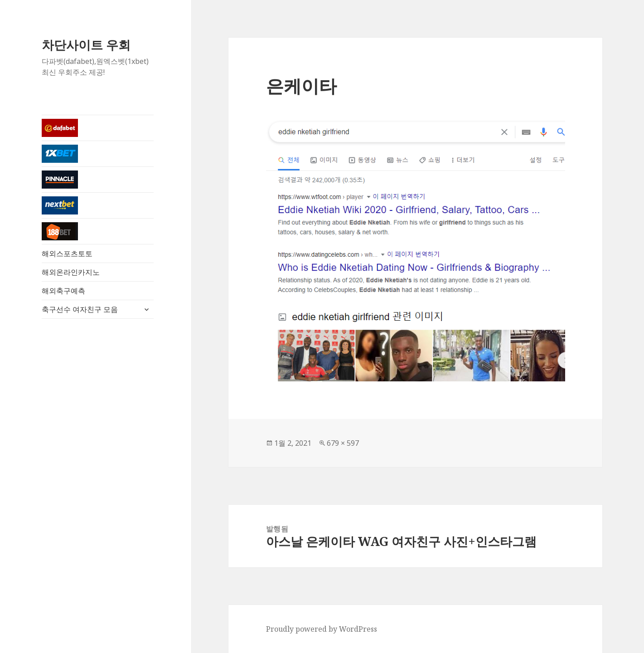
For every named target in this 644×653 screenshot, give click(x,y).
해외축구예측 (63, 291)
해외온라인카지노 (71, 272)
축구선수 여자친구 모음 (80, 309)
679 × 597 (343, 443)
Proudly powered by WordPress (322, 629)
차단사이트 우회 (86, 45)
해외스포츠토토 (67, 253)
